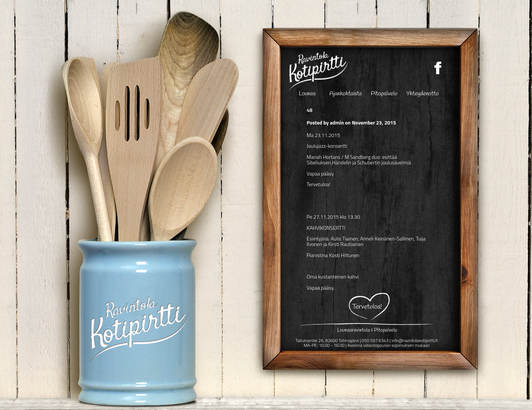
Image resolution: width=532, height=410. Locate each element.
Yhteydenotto (423, 94)
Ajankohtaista (346, 94)
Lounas (307, 94)
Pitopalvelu (384, 94)
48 (310, 110)
